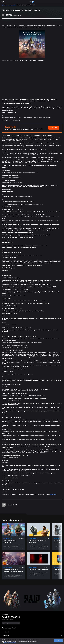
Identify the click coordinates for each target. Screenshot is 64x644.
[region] (32, 641)
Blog (5, 5)
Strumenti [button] (6, 632)
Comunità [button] (5, 636)
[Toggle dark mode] (32, 2)
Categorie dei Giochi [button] (9, 628)
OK (58, 640)
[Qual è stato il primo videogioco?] (13, 537)
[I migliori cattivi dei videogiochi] (39, 566)
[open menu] (62, 2)
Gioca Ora (54, 128)
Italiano (5, 623)
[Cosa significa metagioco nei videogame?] (39, 537)
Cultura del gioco (12, 5)
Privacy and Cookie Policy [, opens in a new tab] (10, 643)
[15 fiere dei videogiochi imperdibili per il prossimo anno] (13, 566)
